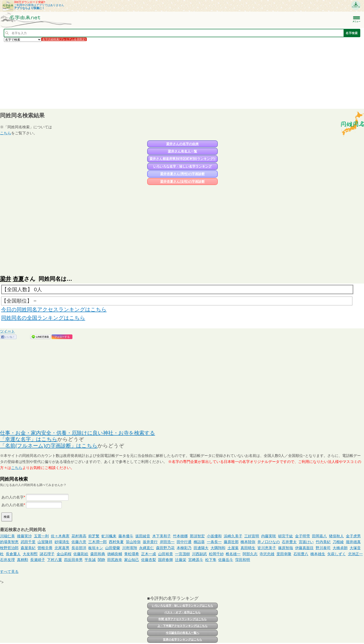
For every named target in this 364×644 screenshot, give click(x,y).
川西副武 (199, 554)
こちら (6, 133)
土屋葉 (233, 548)
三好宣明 (252, 536)
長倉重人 (13, 554)
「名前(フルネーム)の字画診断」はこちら (49, 446)
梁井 (6, 279)
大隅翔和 (218, 548)
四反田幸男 (73, 560)
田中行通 (184, 542)
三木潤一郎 (97, 542)
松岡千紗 (216, 554)
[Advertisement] (139, 75)
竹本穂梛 (180, 536)
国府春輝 (166, 560)
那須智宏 (197, 536)
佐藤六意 (79, 542)
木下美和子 (162, 536)
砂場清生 (62, 542)
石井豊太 (289, 542)
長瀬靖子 (38, 560)
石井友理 (7, 560)
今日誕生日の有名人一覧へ (182, 633)
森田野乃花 (165, 548)
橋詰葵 (199, 542)
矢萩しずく (337, 554)
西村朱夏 (116, 542)
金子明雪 (302, 536)
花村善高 (79, 536)
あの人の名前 (13, 505)
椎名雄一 (233, 554)
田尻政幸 (115, 560)
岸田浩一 (167, 542)
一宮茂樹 (182, 554)
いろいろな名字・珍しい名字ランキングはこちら (182, 606)
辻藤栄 (181, 560)
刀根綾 (338, 542)
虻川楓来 (109, 536)
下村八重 (55, 560)
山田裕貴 (166, 554)
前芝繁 (94, 536)
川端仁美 (7, 536)
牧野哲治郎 (9, 548)
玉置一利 (41, 536)
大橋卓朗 (340, 548)
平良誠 (90, 560)
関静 (101, 560)
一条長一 (214, 542)
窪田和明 (243, 560)
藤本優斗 (126, 536)
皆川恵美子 (267, 548)
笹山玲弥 (133, 542)
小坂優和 (214, 536)
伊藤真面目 (304, 548)
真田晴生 (248, 548)
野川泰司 (323, 548)
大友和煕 (30, 554)
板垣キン (96, 548)
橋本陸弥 (248, 542)
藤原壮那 (231, 542)
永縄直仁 (146, 548)
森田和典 (98, 554)
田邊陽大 (201, 548)
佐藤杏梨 (149, 560)
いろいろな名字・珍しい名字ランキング (182, 166)
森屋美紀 (28, 548)
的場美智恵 (9, 542)
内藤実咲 (269, 536)
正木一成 (149, 554)
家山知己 (132, 560)
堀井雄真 (353, 542)
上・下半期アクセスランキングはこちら (182, 626)
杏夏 (18, 279)
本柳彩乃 (184, 548)
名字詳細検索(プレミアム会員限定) (64, 39)
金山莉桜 (64, 554)
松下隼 (211, 560)
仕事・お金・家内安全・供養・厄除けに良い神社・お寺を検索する (78, 433)
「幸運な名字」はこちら (29, 439)
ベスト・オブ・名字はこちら (182, 612)
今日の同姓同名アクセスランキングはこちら (54, 309)
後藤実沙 (24, 536)
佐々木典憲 (60, 536)
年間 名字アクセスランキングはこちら (182, 619)
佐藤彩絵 (81, 554)
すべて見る (9, 572)
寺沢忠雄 (267, 554)
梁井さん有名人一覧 (182, 151)
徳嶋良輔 (115, 554)
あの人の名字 (13, 497)
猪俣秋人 (336, 536)
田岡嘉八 (319, 536)
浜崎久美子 (233, 536)
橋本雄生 (318, 554)
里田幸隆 (284, 554)
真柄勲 (23, 560)
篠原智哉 (286, 548)
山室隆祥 (45, 542)
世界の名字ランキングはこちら (182, 640)
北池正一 (355, 554)
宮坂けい (306, 542)
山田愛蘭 (113, 548)
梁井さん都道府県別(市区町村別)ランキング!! (183, 159)
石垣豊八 (301, 554)
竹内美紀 (323, 542)
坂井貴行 (150, 542)
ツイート (7, 331)
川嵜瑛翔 (130, 548)
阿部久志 (250, 554)
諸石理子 (47, 554)
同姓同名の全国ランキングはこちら (43, 318)
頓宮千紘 (286, 536)
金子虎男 (353, 536)
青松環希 (132, 554)
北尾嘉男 (62, 548)
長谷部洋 (79, 548)
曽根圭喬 (45, 548)
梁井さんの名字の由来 (182, 144)
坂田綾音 (143, 536)
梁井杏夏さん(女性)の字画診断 (182, 182)
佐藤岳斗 (226, 560)
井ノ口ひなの (269, 542)
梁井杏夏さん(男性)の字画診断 (182, 174)
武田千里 (28, 542)
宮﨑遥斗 (196, 560)
